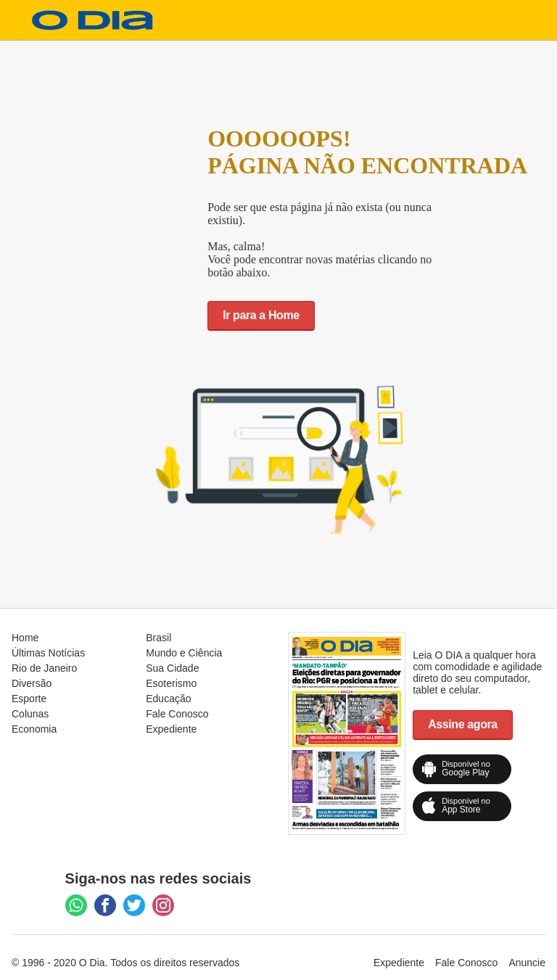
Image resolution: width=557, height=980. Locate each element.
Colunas (30, 714)
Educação (168, 699)
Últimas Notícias (48, 653)
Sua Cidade (172, 668)
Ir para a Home (261, 315)
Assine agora (463, 724)
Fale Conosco (177, 714)
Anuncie (527, 963)
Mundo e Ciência (184, 653)
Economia (34, 729)
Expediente (171, 729)
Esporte (29, 699)
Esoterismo (171, 683)
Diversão (32, 683)
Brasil (158, 638)
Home (25, 638)
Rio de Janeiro (44, 668)
